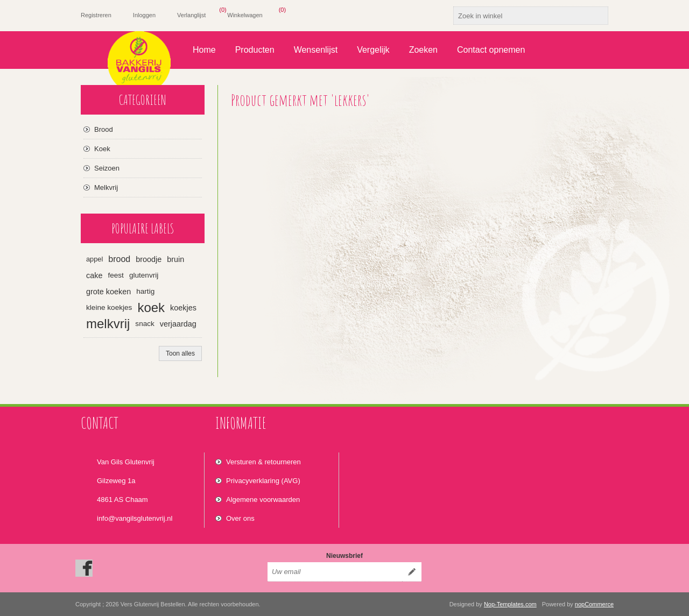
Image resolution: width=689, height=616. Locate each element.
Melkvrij (106, 187)
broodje (149, 259)
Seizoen (107, 168)
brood (119, 259)
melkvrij (108, 324)
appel (94, 259)
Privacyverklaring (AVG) (263, 481)
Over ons (240, 518)
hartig (145, 291)
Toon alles (180, 353)
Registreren (96, 15)
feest (115, 275)
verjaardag (178, 324)
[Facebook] (84, 568)
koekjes (183, 308)
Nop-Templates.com (510, 604)
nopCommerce (594, 604)
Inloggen (144, 15)
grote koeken (108, 292)
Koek (102, 149)
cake (94, 275)
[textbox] (521, 16)
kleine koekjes (109, 307)
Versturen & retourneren (263, 462)
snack (145, 324)
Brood (104, 129)
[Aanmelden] (335, 572)
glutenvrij (144, 275)
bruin (175, 259)
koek (151, 307)
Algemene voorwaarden (263, 500)
